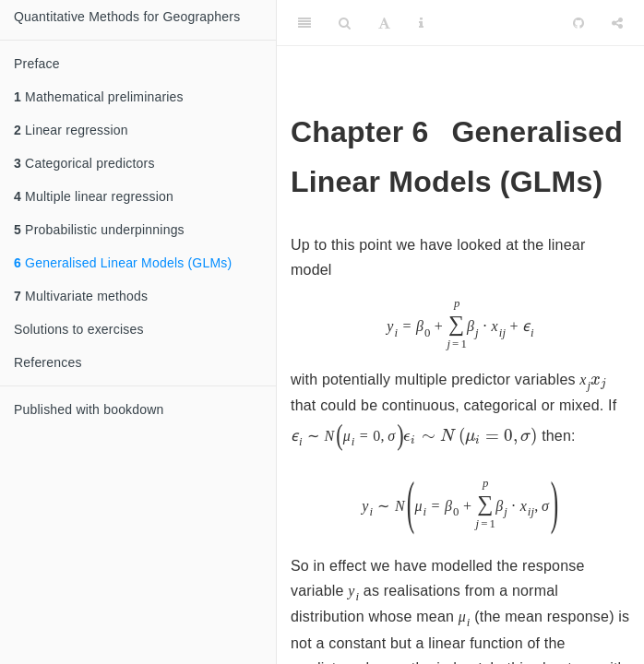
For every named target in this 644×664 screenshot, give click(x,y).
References (48, 362)
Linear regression (71, 130)
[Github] (578, 23)
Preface (37, 64)
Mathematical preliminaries (99, 97)
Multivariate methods (81, 296)
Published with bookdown (89, 409)
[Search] (345, 23)
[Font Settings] (384, 23)
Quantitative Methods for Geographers (127, 17)
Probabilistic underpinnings (99, 230)
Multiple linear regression (94, 196)
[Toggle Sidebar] (304, 23)
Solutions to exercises (79, 329)
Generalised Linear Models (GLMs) (123, 263)
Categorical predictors (84, 163)
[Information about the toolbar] (421, 23)
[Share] (617, 23)
